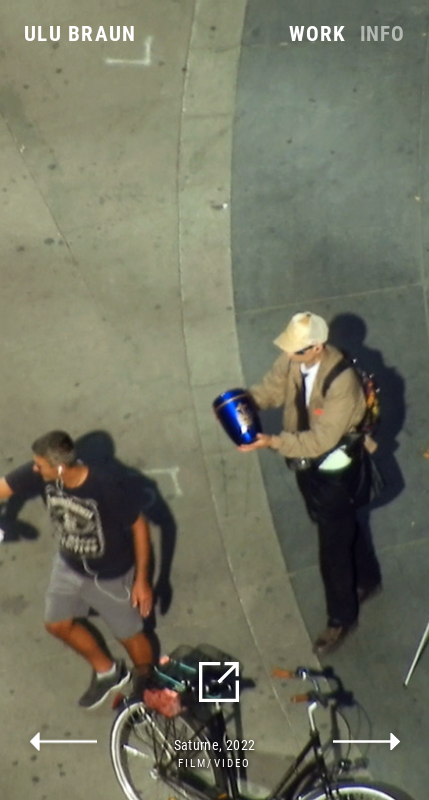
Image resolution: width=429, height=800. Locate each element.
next (367, 742)
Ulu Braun (80, 34)
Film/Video (214, 763)
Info (382, 34)
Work (317, 34)
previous (63, 742)
